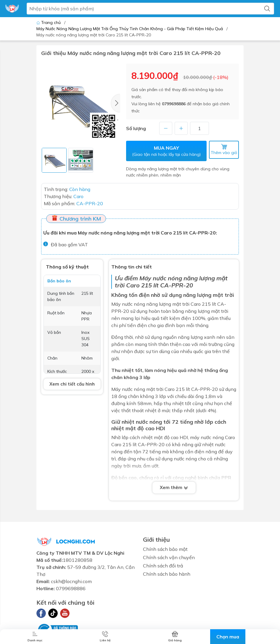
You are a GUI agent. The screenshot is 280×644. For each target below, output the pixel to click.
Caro (170, 389)
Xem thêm (174, 488)
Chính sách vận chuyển (169, 557)
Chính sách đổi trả (163, 566)
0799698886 (174, 104)
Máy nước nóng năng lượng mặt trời (171, 282)
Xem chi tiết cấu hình (72, 384)
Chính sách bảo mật (165, 549)
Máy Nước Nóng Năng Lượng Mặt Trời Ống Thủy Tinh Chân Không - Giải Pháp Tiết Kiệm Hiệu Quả (130, 29)
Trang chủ (49, 22)
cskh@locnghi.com (71, 581)
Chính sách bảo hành (167, 574)
